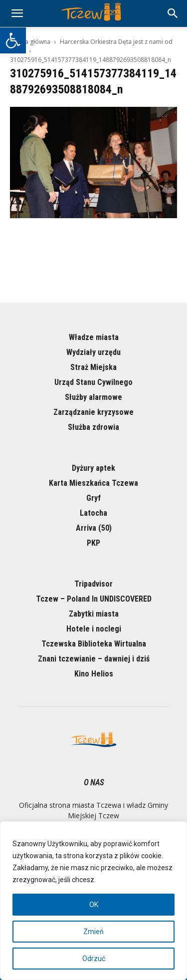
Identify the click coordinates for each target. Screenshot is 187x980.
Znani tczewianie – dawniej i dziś (94, 659)
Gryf (93, 498)
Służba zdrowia (93, 427)
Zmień (93, 932)
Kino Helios (94, 674)
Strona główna (30, 42)
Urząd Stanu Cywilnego (93, 382)
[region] (93, 901)
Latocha (93, 513)
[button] (13, 40)
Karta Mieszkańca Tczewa (93, 483)
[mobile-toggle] (17, 13)
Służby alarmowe (93, 397)
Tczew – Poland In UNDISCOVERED (94, 599)
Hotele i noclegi (94, 629)
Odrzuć (94, 959)
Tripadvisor (93, 584)
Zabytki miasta (94, 614)
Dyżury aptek (93, 468)
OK (94, 905)
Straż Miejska (93, 367)
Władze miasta (94, 337)
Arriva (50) (94, 528)
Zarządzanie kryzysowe (93, 412)
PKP (93, 543)
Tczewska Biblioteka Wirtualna (94, 644)
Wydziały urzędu (93, 352)
